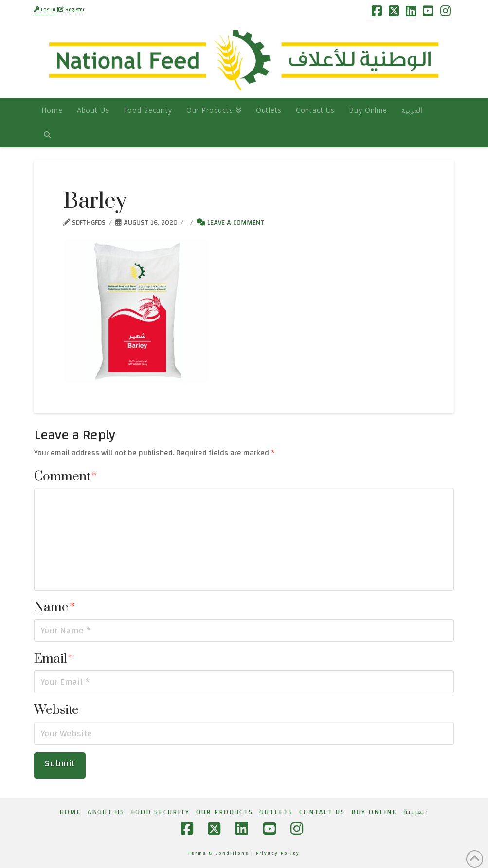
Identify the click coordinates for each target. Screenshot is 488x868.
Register (72, 10)
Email (54, 659)
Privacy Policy (278, 853)
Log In (45, 10)
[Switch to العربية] (412, 110)
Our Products (225, 812)
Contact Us (322, 812)
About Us (106, 812)
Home (70, 812)
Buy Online (374, 812)
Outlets (276, 812)
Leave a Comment (230, 222)
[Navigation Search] (47, 135)
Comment (65, 477)
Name (54, 608)
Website (56, 710)
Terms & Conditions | (222, 853)
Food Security (160, 812)
